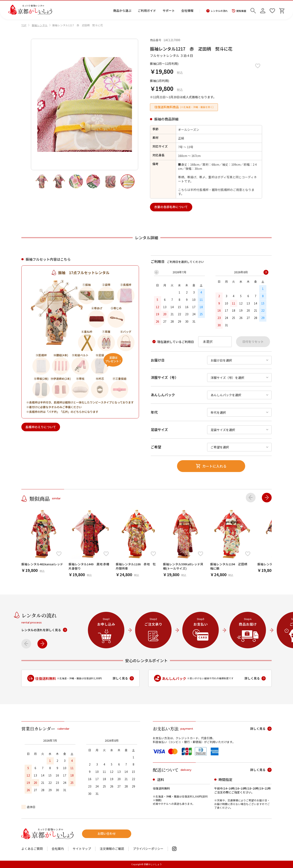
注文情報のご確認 (112, 849)
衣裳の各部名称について (171, 207)
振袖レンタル (40, 25)
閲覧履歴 (239, 11)
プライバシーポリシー (148, 849)
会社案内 (58, 849)
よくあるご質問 (32, 849)
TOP (24, 25)
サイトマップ (82, 849)
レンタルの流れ (217, 11)
